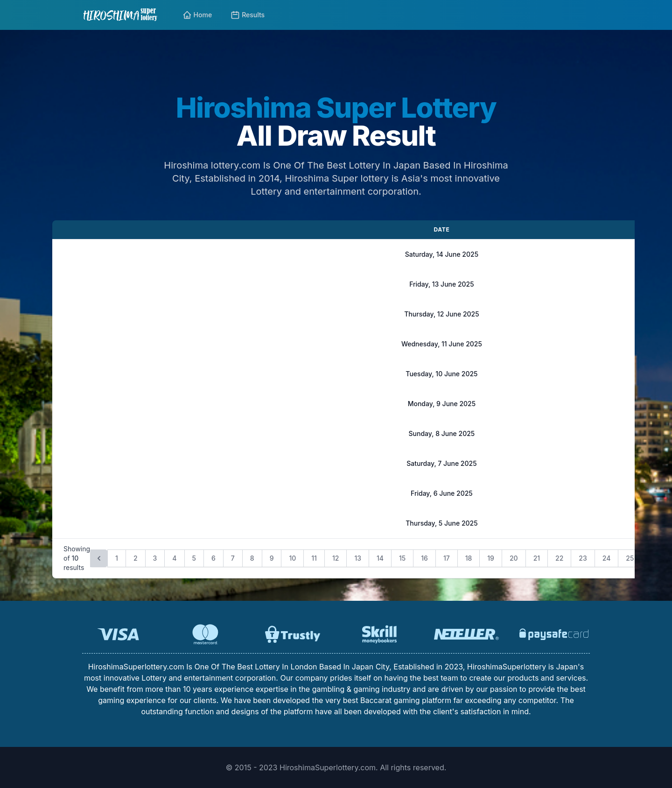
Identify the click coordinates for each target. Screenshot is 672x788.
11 (314, 558)
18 (469, 558)
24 (607, 558)
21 (537, 558)
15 (402, 558)
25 (630, 558)
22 (559, 558)
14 (380, 558)
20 (514, 558)
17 (447, 558)
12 (336, 558)
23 (583, 558)
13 (358, 558)
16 (424, 558)
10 (292, 558)
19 (491, 558)
